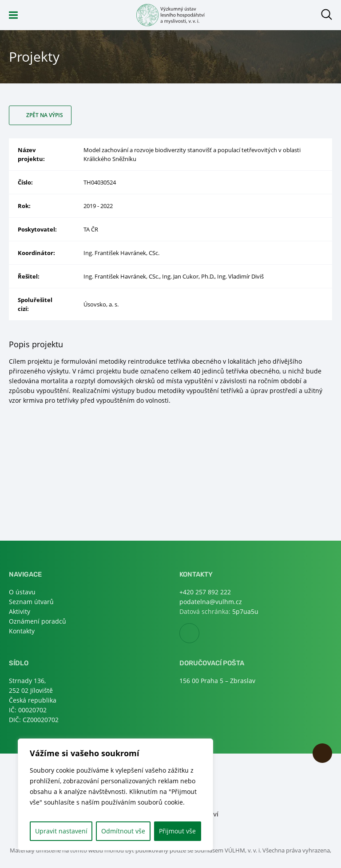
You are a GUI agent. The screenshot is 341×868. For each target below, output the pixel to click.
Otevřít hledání (327, 14)
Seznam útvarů (31, 602)
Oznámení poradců (38, 621)
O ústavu (22, 592)
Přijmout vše (177, 831)
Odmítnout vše (123, 831)
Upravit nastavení (61, 831)
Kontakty (22, 631)
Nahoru (322, 753)
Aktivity (20, 611)
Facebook (199, 634)
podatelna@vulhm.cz (211, 602)
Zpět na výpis (45, 115)
